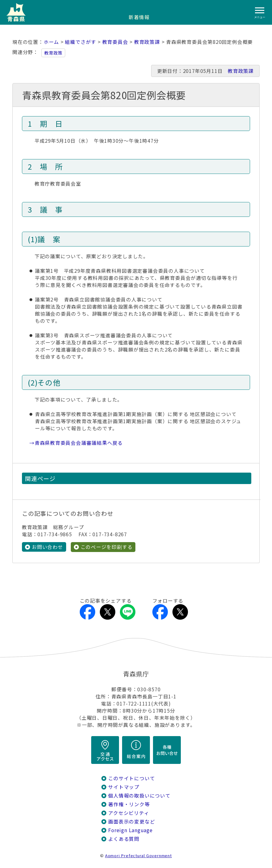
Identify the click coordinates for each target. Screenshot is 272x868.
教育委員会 (115, 42)
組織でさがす (81, 42)
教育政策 (53, 53)
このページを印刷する (107, 547)
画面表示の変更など (132, 822)
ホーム (51, 42)
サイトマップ (124, 787)
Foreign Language (130, 830)
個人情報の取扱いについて (139, 796)
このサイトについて (132, 778)
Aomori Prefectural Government (138, 855)
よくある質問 (124, 839)
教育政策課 (147, 42)
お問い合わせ (47, 547)
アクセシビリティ (129, 813)
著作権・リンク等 (129, 804)
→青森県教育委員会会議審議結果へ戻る (76, 443)
